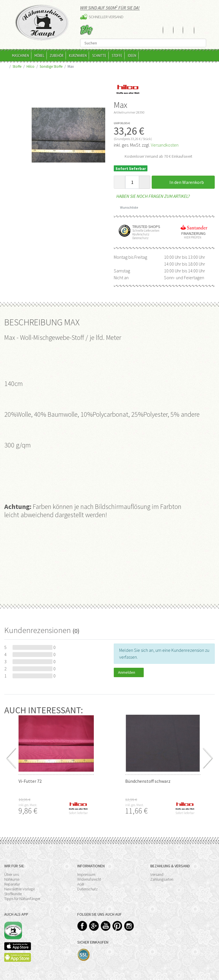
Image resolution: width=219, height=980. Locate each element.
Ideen (132, 56)
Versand (157, 874)
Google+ (94, 926)
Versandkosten (165, 145)
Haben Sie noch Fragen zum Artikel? (152, 196)
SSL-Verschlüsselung (84, 955)
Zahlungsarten (162, 879)
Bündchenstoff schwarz (148, 781)
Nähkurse (12, 879)
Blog (87, 30)
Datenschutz (88, 889)
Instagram (129, 926)
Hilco (31, 66)
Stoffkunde (13, 894)
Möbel (39, 56)
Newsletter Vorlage (20, 889)
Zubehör (57, 56)
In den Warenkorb (183, 182)
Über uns (12, 874)
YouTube (106, 926)
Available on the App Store (18, 946)
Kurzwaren (78, 56)
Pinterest (117, 926)
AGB (81, 884)
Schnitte (99, 56)
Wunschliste (127, 207)
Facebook (82, 926)
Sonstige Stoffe (51, 66)
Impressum (86, 874)
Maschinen (21, 56)
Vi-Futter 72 (30, 781)
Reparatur (12, 884)
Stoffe (117, 56)
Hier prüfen (191, 238)
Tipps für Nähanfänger (22, 899)
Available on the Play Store (18, 957)
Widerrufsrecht (89, 879)
